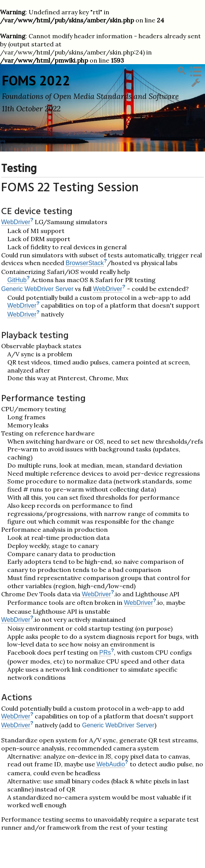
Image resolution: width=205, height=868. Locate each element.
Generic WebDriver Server (37, 289)
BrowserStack (85, 263)
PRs (105, 653)
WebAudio (111, 764)
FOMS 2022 (36, 80)
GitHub (17, 280)
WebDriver (16, 222)
